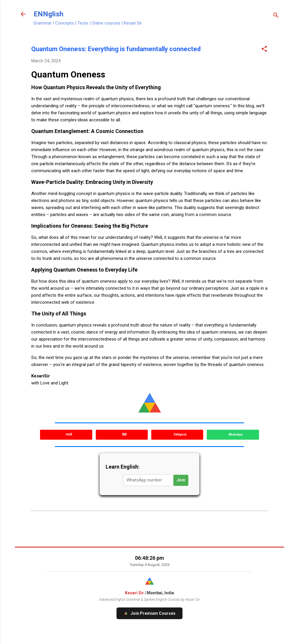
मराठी (69, 435)
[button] (264, 49)
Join (181, 480)
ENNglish (48, 14)
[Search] (276, 16)
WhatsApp (235, 435)
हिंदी (124, 435)
